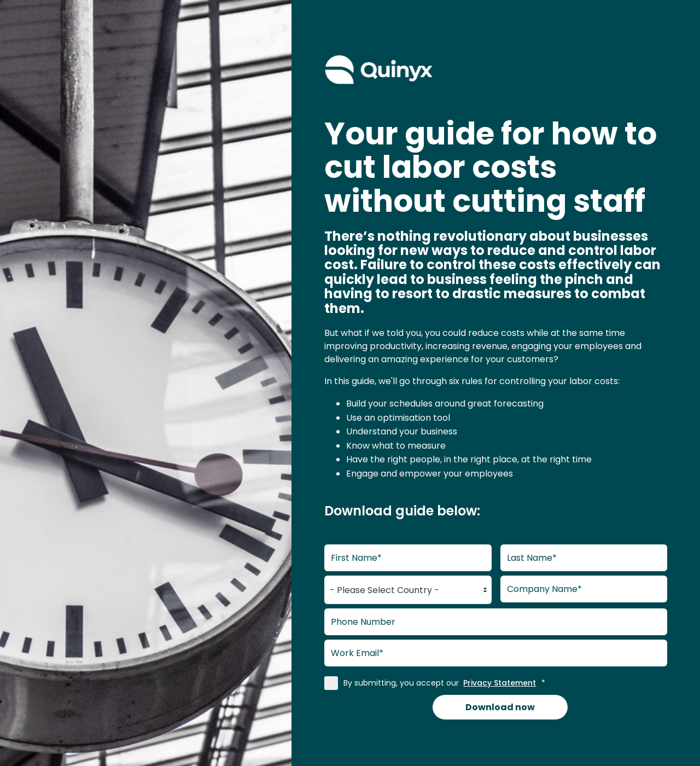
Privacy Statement (500, 683)
